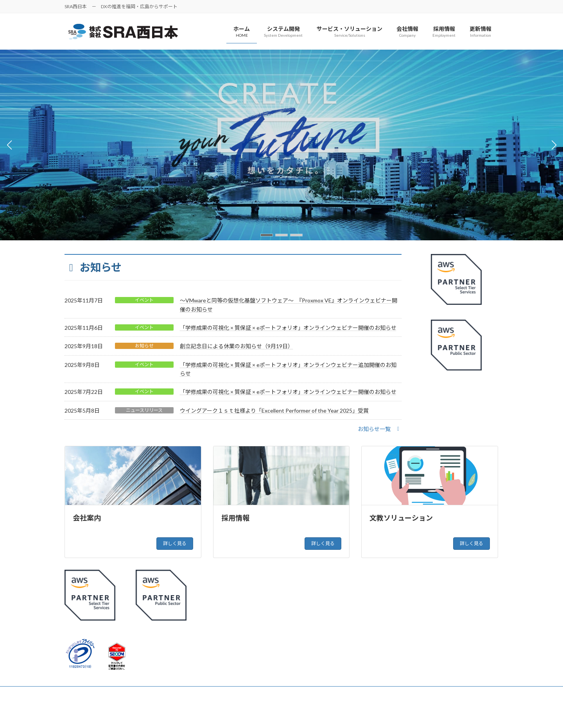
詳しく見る (175, 543)
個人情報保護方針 (91, 693)
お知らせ (144, 346)
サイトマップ (139, 693)
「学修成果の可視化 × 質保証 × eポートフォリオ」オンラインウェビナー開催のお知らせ (288, 328)
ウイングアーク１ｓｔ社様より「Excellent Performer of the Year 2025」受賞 (274, 411)
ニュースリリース (144, 410)
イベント (144, 300)
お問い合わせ (182, 693)
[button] (267, 235)
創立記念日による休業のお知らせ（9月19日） (237, 346)
